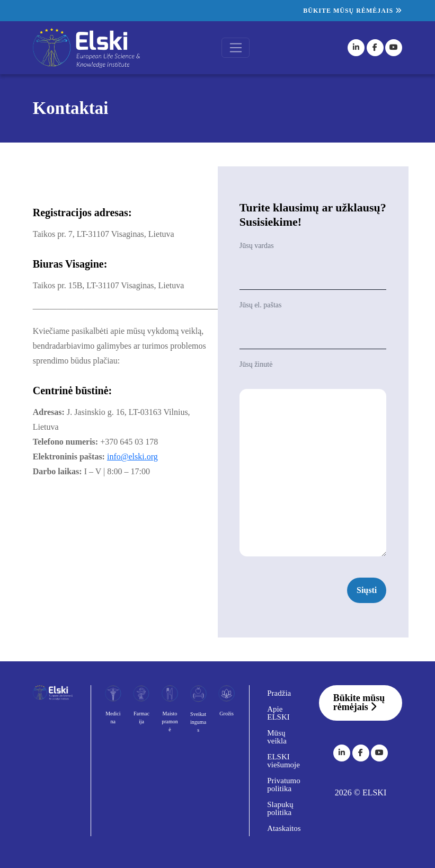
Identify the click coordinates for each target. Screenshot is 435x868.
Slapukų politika (280, 808)
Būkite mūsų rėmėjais (353, 11)
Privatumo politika (284, 785)
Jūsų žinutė (256, 364)
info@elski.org (132, 457)
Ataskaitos (284, 828)
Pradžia (279, 693)
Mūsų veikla (277, 737)
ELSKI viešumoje (283, 761)
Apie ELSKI (278, 713)
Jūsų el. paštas (261, 305)
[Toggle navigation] (236, 48)
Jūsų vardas (257, 246)
